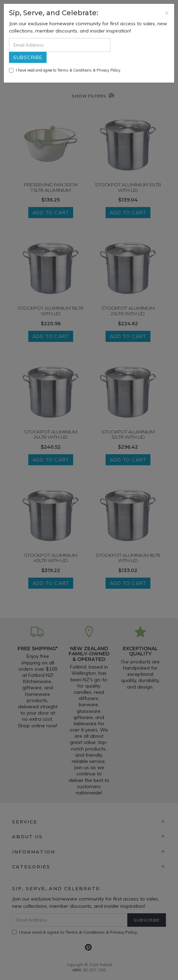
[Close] (167, 13)
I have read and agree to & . (65, 70)
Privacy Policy (108, 70)
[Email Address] (60, 45)
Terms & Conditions (75, 70)
